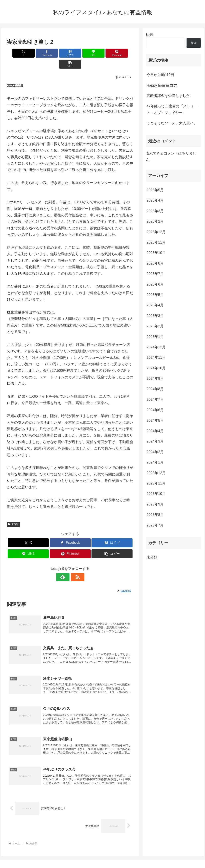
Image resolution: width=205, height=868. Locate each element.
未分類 (13, 513)
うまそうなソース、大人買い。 (172, 123)
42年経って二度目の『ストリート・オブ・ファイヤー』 (172, 109)
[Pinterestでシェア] (102, 53)
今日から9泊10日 (160, 75)
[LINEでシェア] (81, 53)
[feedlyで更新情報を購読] (65, 566)
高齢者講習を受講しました (168, 96)
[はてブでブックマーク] (60, 53)
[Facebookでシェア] (38, 53)
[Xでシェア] (17, 53)
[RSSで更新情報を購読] (75, 566)
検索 (149, 35)
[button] (123, 53)
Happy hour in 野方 (162, 85)
